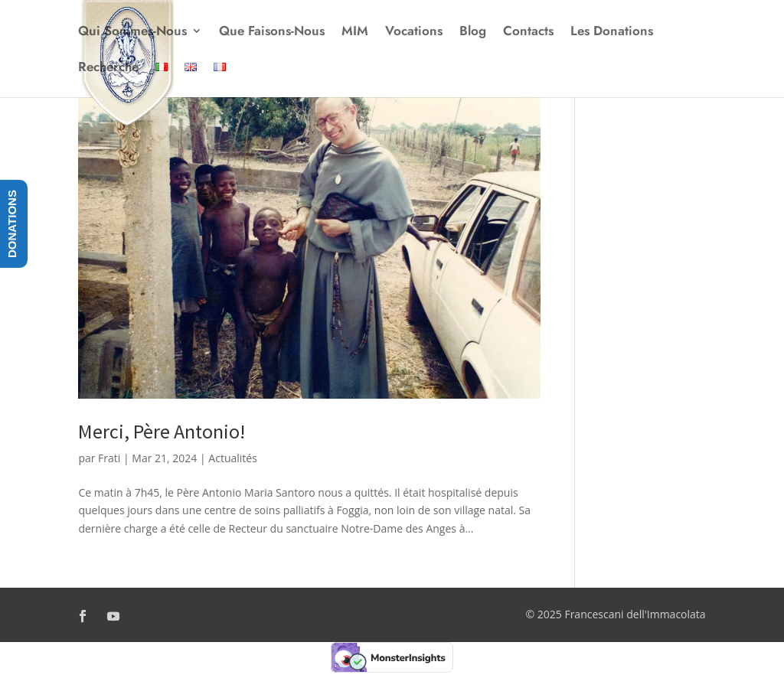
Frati (109, 458)
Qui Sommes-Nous (132, 33)
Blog (473, 33)
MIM (355, 33)
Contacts (528, 33)
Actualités (233, 458)
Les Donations (612, 33)
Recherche (108, 68)
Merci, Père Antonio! (162, 431)
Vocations (414, 33)
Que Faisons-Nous (272, 33)
